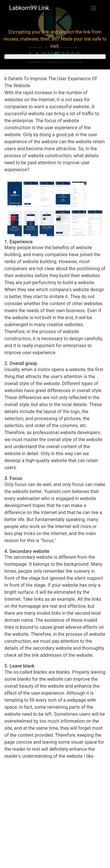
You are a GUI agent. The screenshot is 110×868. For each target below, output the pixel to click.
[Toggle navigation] (94, 8)
